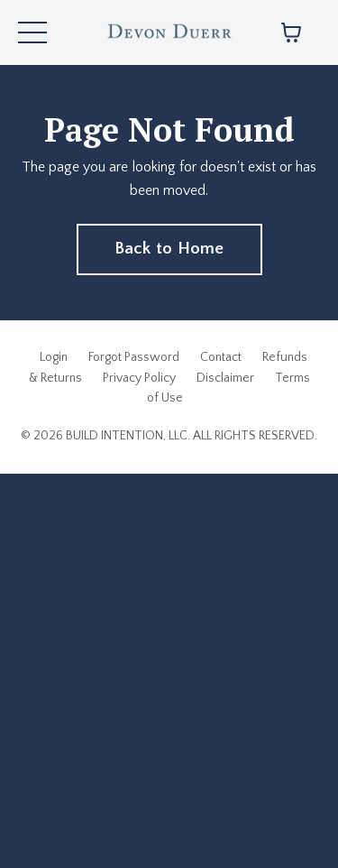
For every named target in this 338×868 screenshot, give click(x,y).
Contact (221, 357)
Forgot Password (134, 357)
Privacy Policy (139, 378)
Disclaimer (225, 378)
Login (54, 357)
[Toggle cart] (291, 32)
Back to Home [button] (169, 249)
